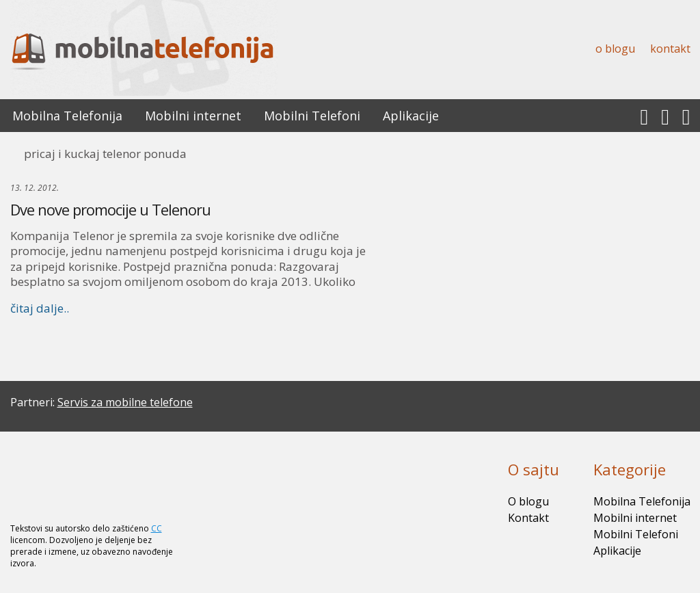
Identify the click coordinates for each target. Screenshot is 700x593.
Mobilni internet (193, 116)
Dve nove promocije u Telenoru (110, 209)
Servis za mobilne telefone (125, 402)
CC (157, 528)
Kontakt (670, 49)
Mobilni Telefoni (312, 116)
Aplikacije (411, 116)
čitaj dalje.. (40, 308)
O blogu (615, 49)
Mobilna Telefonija (67, 116)
